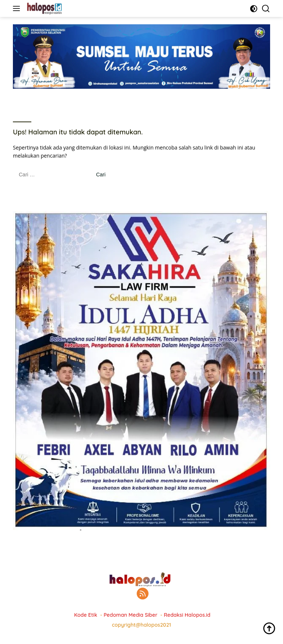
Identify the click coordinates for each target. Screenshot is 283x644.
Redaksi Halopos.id (187, 615)
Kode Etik (86, 615)
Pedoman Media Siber (130, 615)
